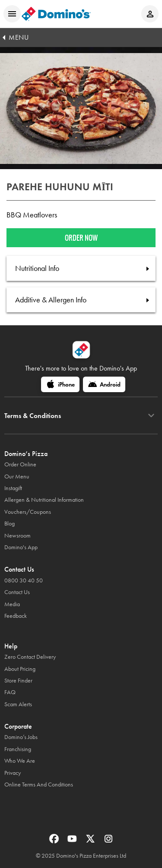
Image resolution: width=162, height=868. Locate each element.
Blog (10, 524)
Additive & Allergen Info (51, 300)
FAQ (10, 692)
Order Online (20, 464)
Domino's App (21, 547)
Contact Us (17, 592)
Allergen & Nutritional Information (44, 500)
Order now (81, 238)
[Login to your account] (150, 14)
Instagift (13, 488)
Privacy (13, 773)
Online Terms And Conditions (39, 785)
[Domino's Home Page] (56, 14)
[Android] (104, 384)
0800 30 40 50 (24, 580)
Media (12, 604)
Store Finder (18, 681)
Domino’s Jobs (21, 737)
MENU (19, 37)
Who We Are (20, 761)
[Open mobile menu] (12, 14)
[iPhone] (60, 384)
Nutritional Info (37, 268)
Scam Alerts (18, 704)
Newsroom (17, 536)
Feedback (16, 616)
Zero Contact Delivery (30, 657)
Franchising (18, 749)
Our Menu (17, 476)
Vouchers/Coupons (28, 512)
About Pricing (20, 669)
